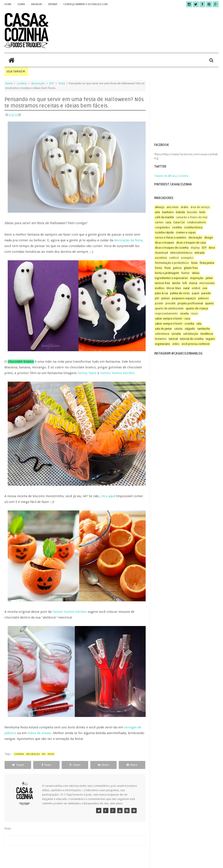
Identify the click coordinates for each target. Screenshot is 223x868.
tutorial (173, 339)
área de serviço (200, 207)
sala (199, 324)
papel (196, 293)
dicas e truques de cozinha (172, 248)
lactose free (162, 283)
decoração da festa (128, 240)
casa (168, 222)
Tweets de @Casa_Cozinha (171, 176)
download (161, 253)
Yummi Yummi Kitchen (117, 373)
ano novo (173, 207)
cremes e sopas (186, 232)
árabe (184, 207)
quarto (209, 303)
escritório (161, 258)
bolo (202, 212)
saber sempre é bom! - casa (173, 319)
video (176, 344)
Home (9, 83)
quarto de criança (197, 308)
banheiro (168, 212)
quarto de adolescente (169, 308)
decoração (38, 83)
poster (159, 303)
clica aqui (108, 496)
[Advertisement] (186, 111)
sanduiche (204, 329)
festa (62, 83)
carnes (159, 222)
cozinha (22, 83)
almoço (160, 207)
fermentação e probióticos (172, 263)
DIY (52, 83)
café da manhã (164, 217)
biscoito (192, 212)
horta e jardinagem (167, 273)
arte (157, 212)
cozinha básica (193, 227)
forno (159, 268)
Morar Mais (174, 288)
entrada (200, 253)
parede (206, 293)
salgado (190, 329)
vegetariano (163, 344)
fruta (167, 268)
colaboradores (197, 222)
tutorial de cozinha (192, 339)
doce (212, 248)
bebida (180, 212)
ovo (205, 288)
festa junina (207, 263)
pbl (157, 298)
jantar (209, 278)
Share (46, 765)
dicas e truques (164, 243)
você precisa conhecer (196, 344)
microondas (207, 283)
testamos (161, 339)
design (209, 237)
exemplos (187, 258)
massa (193, 283)
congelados (162, 227)
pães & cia (161, 293)
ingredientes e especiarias (171, 278)
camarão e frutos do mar (192, 217)
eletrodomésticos (181, 253)
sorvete (176, 334)
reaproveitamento (166, 313)
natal (186, 288)
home (8, 4)
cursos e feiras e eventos (171, 237)
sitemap (53, 4)
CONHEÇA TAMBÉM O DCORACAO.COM (85, 4)
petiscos (203, 298)
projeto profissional (190, 303)
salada (178, 329)
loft (185, 283)
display (195, 248)
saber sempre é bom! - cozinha (175, 324)
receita (184, 313)
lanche (176, 283)
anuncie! (37, 4)
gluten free (191, 268)
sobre (21, 4)
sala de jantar (163, 329)
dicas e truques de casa (191, 243)
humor (186, 273)
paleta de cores (180, 293)
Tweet (18, 765)
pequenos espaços (184, 298)
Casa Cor (179, 222)
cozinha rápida (164, 232)
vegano (210, 339)
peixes (165, 298)
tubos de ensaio (39, 733)
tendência (207, 334)
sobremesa (162, 334)
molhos (160, 288)
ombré (196, 288)
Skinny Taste (87, 373)
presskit (170, 303)
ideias (196, 273)
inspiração (197, 278)
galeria (177, 268)
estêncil (174, 258)
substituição (191, 334)
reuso (194, 313)
